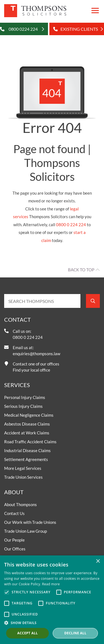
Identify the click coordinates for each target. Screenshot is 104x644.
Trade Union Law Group (26, 531)
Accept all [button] (27, 633)
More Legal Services (23, 468)
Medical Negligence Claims (29, 415)
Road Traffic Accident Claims (30, 442)
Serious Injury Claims (23, 406)
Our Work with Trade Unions (30, 522)
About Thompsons (21, 504)
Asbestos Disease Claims (27, 424)
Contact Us (14, 513)
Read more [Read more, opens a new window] (51, 584)
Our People (14, 540)
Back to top (81, 270)
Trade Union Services (23, 477)
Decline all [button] (75, 633)
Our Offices (15, 549)
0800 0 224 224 (71, 225)
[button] (52, 623)
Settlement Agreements (26, 459)
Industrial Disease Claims (27, 450)
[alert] (52, 600)
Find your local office (31, 370)
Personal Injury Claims (25, 397)
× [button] (98, 561)
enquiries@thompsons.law (36, 354)
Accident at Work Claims (27, 433)
